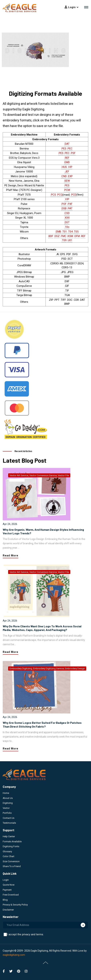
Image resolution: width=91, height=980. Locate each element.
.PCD (74, 195)
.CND (64, 176)
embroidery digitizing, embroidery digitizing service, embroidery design (47, 669)
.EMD (67, 162)
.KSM (70, 236)
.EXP (70, 176)
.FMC (63, 236)
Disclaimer (8, 910)
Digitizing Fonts (11, 846)
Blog (5, 900)
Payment (7, 890)
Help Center (9, 836)
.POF (64, 204)
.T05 (76, 232)
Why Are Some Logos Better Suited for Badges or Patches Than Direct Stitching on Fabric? (42, 725)
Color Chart (9, 856)
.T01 (64, 232)
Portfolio (7, 813)
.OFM (77, 236)
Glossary (7, 851)
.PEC (70, 149)
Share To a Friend (12, 866)
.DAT (67, 144)
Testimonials (9, 823)
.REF (67, 158)
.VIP (70, 167)
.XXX (67, 218)
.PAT (70, 208)
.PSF (73, 153)
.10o (67, 227)
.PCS (53, 195)
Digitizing (8, 803)
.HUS (64, 167)
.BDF (51, 236)
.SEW (67, 181)
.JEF (67, 172)
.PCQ (60, 195)
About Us (8, 798)
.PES (64, 149)
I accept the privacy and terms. (25, 934)
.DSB (64, 208)
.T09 (64, 240)
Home (6, 793)
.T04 (70, 232)
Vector (6, 808)
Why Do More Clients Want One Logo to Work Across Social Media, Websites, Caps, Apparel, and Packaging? (42, 628)
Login (6, 880)
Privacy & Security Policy (15, 905)
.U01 (70, 240)
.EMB (58, 232)
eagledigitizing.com (14, 955)
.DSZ (57, 236)
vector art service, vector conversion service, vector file (39, 475)
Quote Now (9, 885)
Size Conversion (11, 861)
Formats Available (12, 841)
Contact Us (9, 818)
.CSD (67, 213)
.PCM (67, 190)
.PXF (70, 204)
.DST (67, 222)
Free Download (11, 895)
